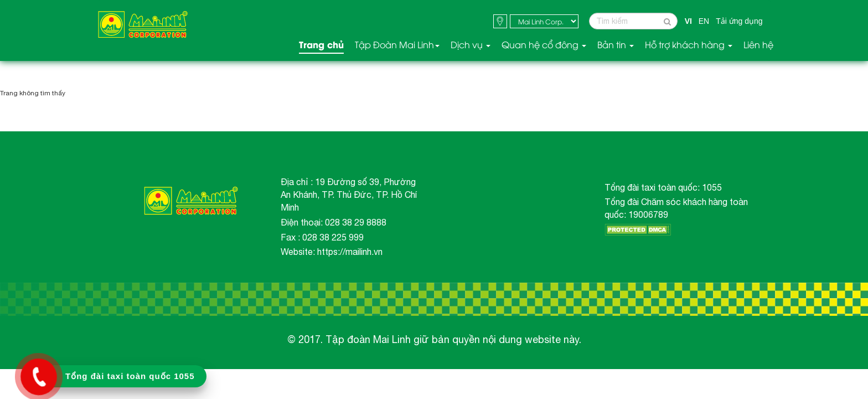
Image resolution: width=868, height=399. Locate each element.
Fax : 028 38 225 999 (322, 237)
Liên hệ (758, 45)
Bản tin (616, 45)
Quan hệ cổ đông (544, 45)
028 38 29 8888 (356, 222)
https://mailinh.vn (350, 252)
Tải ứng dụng (739, 21)
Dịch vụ (471, 45)
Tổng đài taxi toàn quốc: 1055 (663, 187)
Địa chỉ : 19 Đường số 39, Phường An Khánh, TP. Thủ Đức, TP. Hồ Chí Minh (349, 195)
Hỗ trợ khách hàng (689, 45)
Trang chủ (321, 45)
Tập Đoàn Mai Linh (397, 45)
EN (704, 21)
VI (688, 21)
